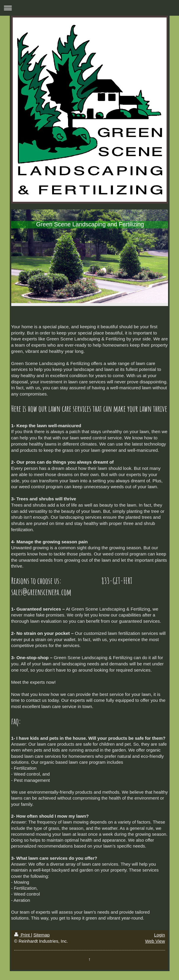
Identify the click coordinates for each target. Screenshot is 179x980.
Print (23, 935)
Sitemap (42, 935)
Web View (155, 941)
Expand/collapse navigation (89, 8)
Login (160, 935)
